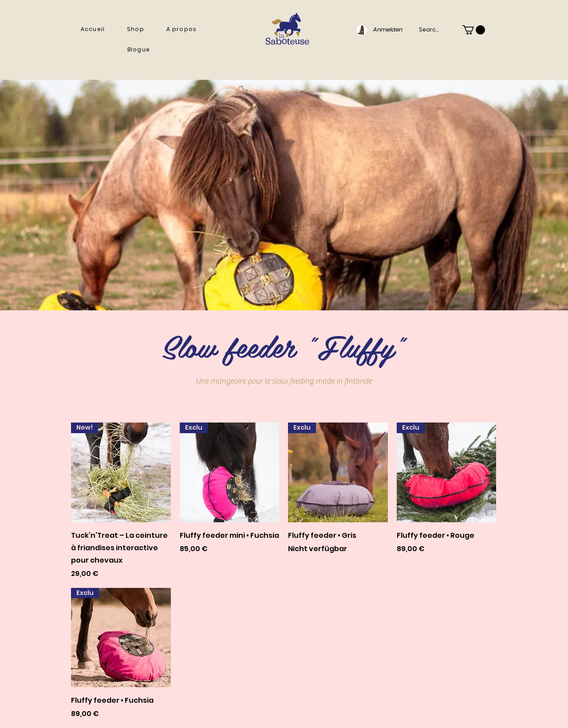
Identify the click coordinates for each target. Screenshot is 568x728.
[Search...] (430, 30)
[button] (136, 29)
